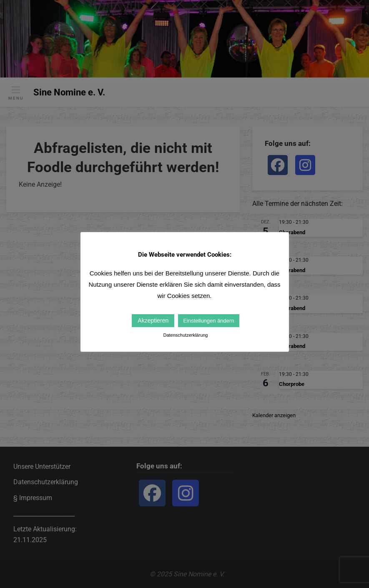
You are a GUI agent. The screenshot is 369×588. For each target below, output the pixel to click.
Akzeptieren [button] (153, 320)
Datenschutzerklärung (185, 335)
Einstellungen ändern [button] (208, 321)
